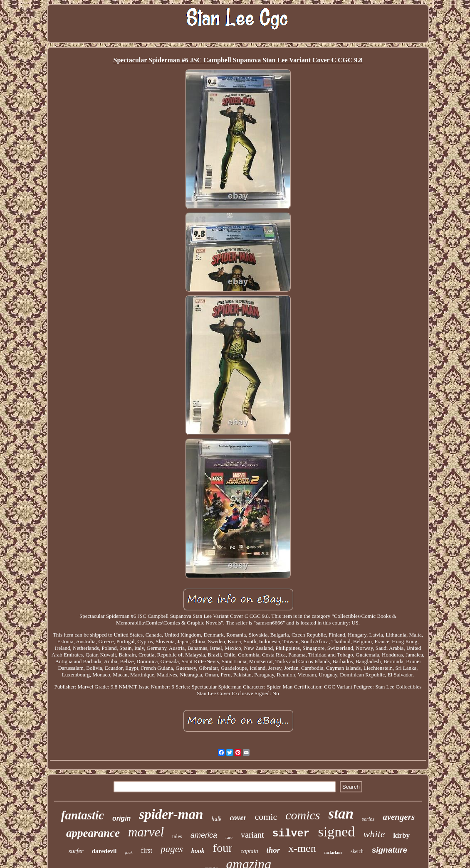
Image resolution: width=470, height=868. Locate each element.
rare (229, 837)
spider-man (171, 814)
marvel (146, 832)
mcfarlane (333, 852)
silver (291, 834)
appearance (93, 833)
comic (266, 817)
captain (249, 851)
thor (273, 850)
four (223, 848)
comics (303, 815)
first (147, 850)
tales (177, 836)
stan (341, 814)
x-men (302, 848)
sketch (357, 851)
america (204, 835)
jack (129, 852)
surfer (76, 851)
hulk (216, 819)
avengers (399, 817)
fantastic (83, 815)
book (198, 851)
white (374, 834)
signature (390, 850)
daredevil (104, 851)
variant (252, 835)
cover (238, 818)
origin (121, 818)
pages (172, 849)
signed (337, 832)
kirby (401, 835)
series (368, 819)
